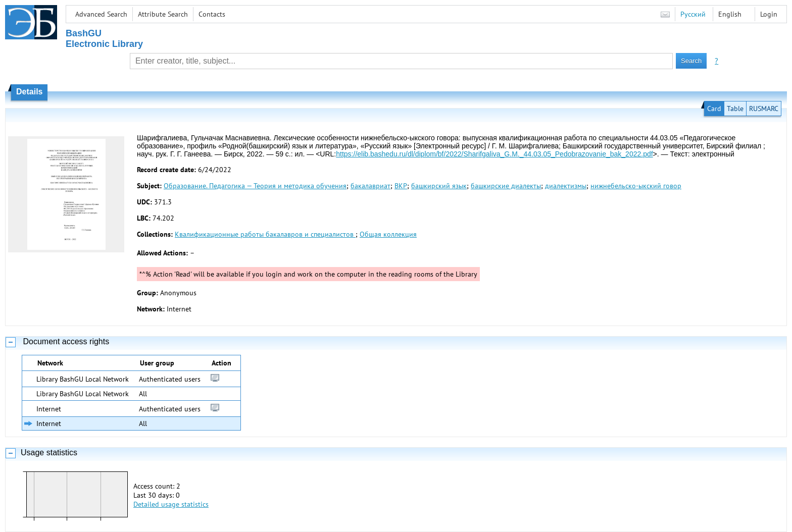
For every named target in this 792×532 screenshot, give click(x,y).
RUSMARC (764, 109)
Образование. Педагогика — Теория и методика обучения (255, 186)
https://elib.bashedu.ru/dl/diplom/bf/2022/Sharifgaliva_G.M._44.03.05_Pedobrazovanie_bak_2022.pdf (494, 154)
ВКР (401, 186)
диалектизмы (566, 186)
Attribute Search (163, 14)
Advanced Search (101, 14)
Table (735, 109)
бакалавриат (370, 186)
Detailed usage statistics (171, 504)
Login (769, 14)
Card (714, 109)
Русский (693, 14)
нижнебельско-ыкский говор (636, 186)
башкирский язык (439, 186)
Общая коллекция (388, 234)
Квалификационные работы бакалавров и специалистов (265, 234)
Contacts (212, 14)
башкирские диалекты (506, 186)
